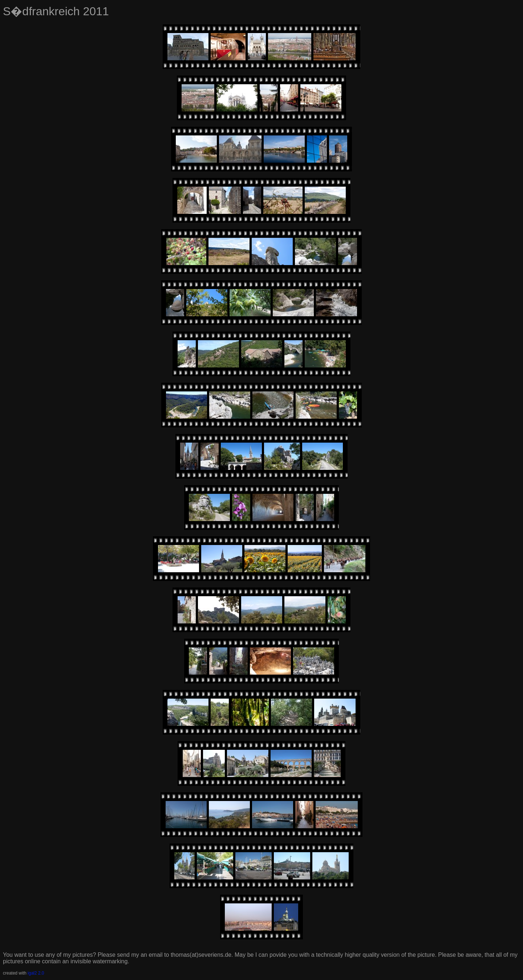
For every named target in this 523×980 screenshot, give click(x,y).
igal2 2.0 (36, 973)
